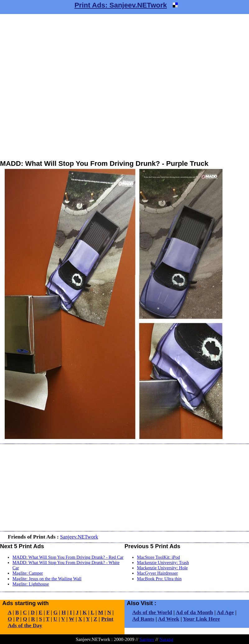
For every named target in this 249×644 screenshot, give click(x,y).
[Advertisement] (73, 87)
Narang (166, 639)
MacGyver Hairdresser (157, 573)
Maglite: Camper (28, 573)
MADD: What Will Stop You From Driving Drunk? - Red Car (68, 557)
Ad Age (225, 612)
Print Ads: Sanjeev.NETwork (121, 5)
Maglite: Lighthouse (31, 584)
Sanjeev (147, 639)
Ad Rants (143, 619)
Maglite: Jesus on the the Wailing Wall (47, 579)
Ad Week (169, 619)
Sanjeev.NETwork (79, 537)
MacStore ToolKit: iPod (158, 557)
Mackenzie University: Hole (162, 568)
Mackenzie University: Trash (163, 562)
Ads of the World (152, 612)
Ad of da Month (195, 612)
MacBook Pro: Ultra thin (159, 579)
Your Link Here (202, 619)
